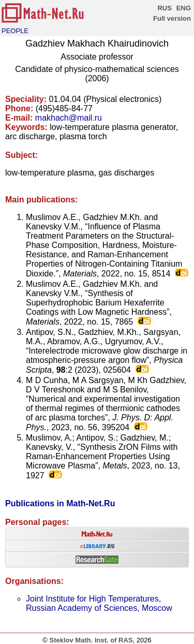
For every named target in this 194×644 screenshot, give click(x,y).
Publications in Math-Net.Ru (60, 503)
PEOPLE (15, 31)
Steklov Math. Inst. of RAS (91, 640)
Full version (172, 18)
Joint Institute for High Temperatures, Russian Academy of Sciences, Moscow (99, 603)
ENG (184, 8)
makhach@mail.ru (69, 118)
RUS (164, 8)
